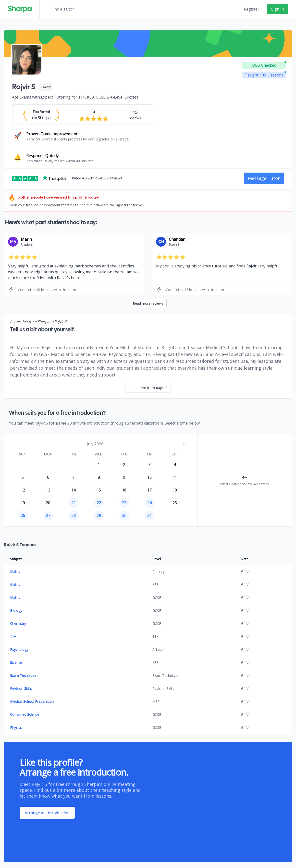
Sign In (278, 9)
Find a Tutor (63, 9)
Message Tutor (264, 178)
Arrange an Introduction (47, 813)
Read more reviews (148, 303)
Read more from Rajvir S (148, 388)
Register (252, 9)
